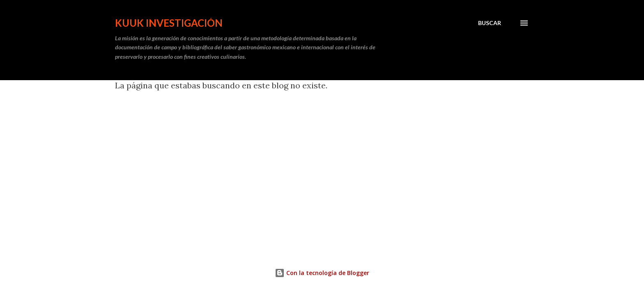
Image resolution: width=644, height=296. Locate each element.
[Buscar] (490, 23)
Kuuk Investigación (169, 23)
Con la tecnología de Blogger (322, 273)
